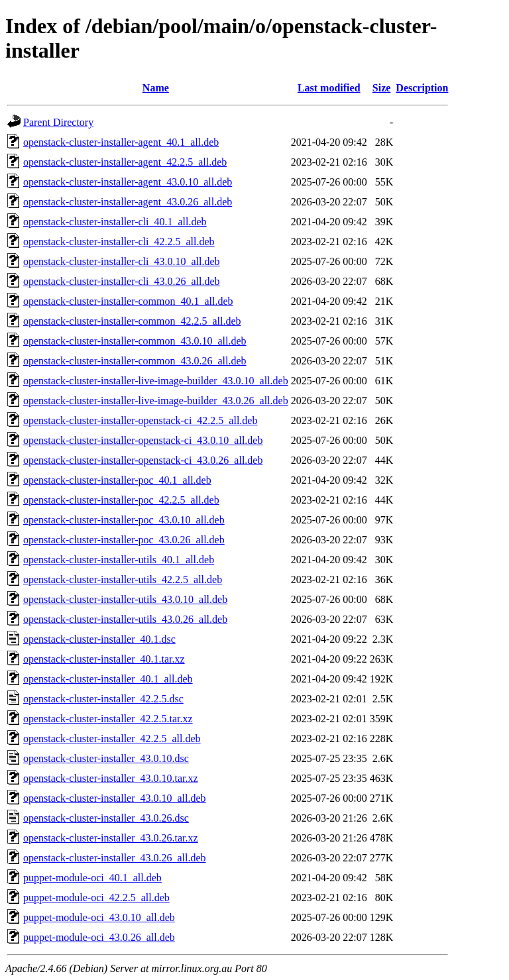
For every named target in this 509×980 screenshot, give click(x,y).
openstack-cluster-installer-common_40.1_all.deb (128, 301)
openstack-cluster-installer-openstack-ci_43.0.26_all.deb (143, 460)
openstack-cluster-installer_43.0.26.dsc (106, 818)
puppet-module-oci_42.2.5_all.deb (96, 898)
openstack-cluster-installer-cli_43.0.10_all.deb (122, 261)
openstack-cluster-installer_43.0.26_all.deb (115, 858)
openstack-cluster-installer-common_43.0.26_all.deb (135, 361)
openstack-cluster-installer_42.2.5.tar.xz (108, 719)
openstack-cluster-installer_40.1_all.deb (108, 679)
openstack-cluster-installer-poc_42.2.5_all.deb (121, 500)
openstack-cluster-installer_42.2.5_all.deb (112, 738)
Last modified (329, 88)
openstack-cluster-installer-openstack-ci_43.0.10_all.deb (143, 440)
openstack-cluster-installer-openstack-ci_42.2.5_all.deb (140, 420)
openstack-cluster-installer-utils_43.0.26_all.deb (125, 619)
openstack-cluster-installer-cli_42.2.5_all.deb (119, 242)
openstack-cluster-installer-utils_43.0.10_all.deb (125, 599)
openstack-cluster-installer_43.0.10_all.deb (115, 798)
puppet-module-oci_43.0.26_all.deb (99, 937)
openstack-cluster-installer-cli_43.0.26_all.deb (122, 281)
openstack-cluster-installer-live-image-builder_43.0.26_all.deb (156, 401)
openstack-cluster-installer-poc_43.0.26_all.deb (124, 540)
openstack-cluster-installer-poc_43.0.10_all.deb (124, 520)
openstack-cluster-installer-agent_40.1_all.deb (121, 142)
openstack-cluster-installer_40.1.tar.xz (104, 659)
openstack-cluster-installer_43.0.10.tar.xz (111, 778)
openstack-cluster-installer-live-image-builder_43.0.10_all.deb (156, 381)
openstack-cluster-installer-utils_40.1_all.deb (119, 560)
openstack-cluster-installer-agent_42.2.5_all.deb (125, 162)
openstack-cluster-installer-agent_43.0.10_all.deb (128, 182)
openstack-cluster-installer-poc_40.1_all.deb (117, 480)
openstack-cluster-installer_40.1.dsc (99, 639)
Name (156, 88)
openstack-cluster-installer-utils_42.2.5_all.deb (123, 579)
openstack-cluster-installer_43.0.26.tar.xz (111, 838)
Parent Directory (58, 122)
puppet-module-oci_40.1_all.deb (92, 878)
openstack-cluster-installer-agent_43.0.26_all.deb (128, 202)
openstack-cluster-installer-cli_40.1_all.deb (115, 222)
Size (382, 88)
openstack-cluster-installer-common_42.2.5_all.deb (132, 321)
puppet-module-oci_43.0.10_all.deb (99, 917)
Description (422, 88)
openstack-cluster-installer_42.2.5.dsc (103, 699)
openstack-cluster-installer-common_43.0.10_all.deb (135, 341)
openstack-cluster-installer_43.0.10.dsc (106, 758)
